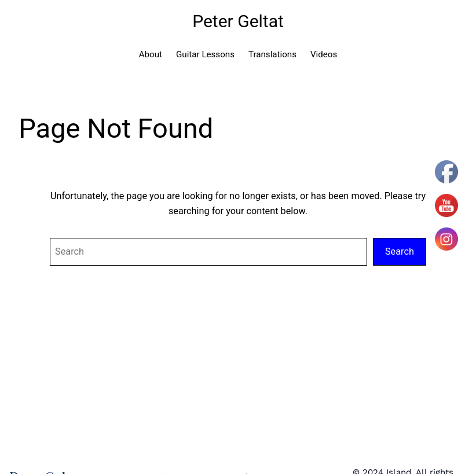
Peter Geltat (238, 21)
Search (400, 251)
